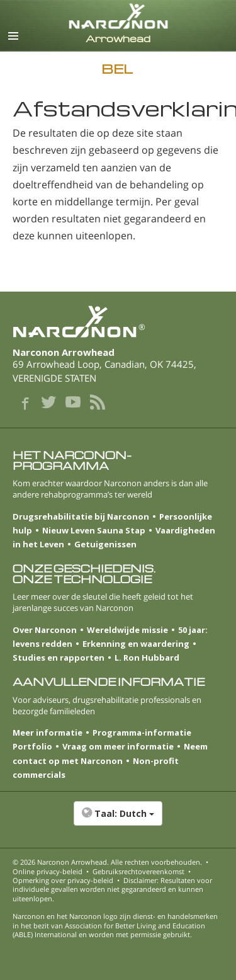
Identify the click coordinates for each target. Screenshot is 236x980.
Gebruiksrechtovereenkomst (138, 871)
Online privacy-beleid (48, 871)
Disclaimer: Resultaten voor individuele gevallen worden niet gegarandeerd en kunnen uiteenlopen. (112, 889)
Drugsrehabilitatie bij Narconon (81, 516)
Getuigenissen (105, 544)
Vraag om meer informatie (118, 746)
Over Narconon (45, 630)
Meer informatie (48, 732)
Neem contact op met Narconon (110, 753)
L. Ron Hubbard (147, 658)
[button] (118, 820)
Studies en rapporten (59, 658)
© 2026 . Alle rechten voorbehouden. (107, 862)
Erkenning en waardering (136, 644)
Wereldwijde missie (127, 630)
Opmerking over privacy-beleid (63, 880)
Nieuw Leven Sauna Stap (94, 530)
